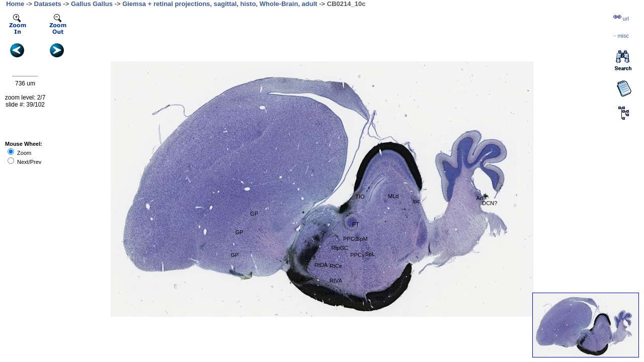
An (480, 198)
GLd (310, 257)
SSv (359, 300)
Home (15, 4)
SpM (362, 239)
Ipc (416, 201)
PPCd (350, 239)
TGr (381, 299)
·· (621, 36)
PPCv (357, 255)
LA (300, 280)
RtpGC (340, 248)
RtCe (336, 266)
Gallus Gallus (92, 4)
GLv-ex (326, 293)
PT (356, 224)
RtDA (321, 265)
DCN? (490, 203)
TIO (360, 197)
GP (254, 214)
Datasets (48, 4)
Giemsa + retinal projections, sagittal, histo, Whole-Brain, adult (220, 4)
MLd (393, 196)
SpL (370, 254)
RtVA (336, 281)
